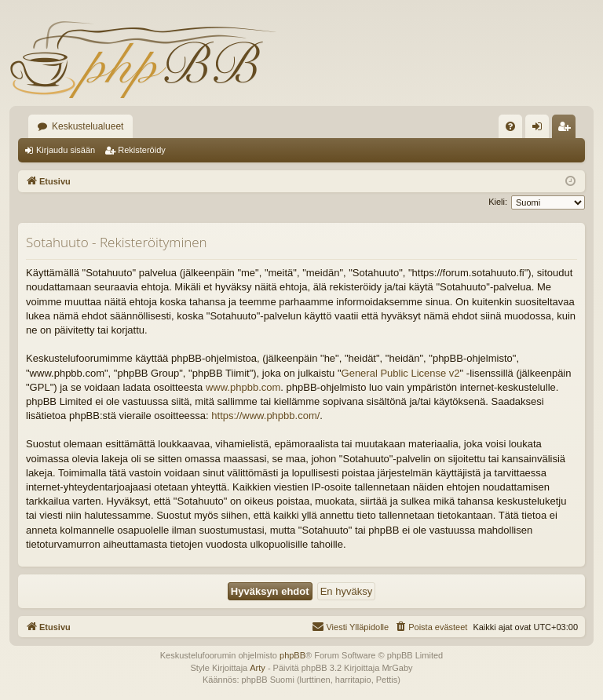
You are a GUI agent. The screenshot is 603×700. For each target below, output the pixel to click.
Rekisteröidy (142, 150)
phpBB (292, 655)
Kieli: (498, 202)
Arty (258, 668)
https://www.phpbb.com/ (265, 416)
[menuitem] (510, 126)
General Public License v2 (401, 373)
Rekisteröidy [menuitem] (567, 129)
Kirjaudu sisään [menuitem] (541, 129)
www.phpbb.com (243, 387)
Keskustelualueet (88, 126)
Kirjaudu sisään (66, 150)
